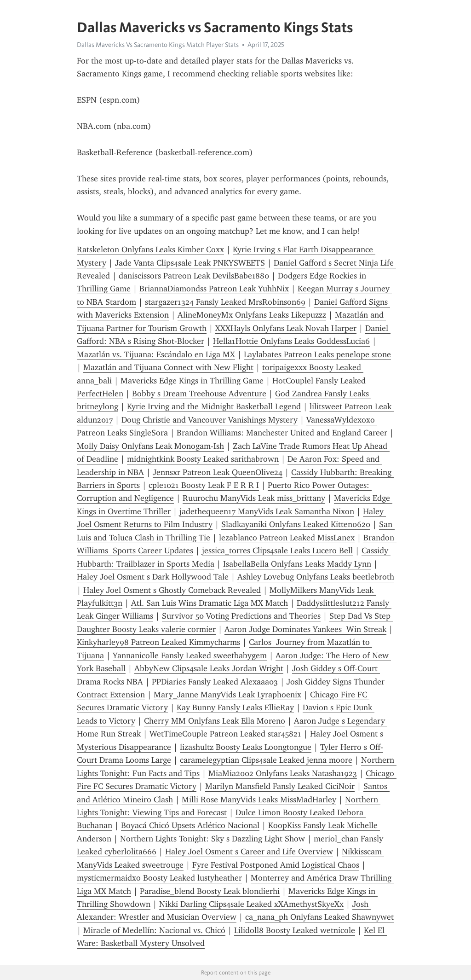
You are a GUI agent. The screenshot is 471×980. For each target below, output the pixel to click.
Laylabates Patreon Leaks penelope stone (317, 354)
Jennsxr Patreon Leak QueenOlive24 (218, 472)
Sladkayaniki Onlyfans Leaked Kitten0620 (296, 524)
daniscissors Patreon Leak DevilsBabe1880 (194, 276)
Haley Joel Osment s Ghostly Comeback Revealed (172, 590)
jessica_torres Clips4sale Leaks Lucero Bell (277, 551)
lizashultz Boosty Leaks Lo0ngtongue (246, 747)
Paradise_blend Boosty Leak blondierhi (210, 891)
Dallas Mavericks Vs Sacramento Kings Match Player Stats (158, 45)
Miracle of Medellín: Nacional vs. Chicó (154, 930)
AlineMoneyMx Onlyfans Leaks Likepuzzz (252, 315)
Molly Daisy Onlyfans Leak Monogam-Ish (150, 446)
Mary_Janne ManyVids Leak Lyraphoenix (227, 695)
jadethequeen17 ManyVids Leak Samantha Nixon (267, 511)
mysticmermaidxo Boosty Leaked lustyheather (159, 878)
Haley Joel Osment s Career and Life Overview (249, 852)
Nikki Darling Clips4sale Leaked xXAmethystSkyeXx (251, 904)
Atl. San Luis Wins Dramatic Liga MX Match (210, 603)
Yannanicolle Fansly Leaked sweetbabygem (190, 655)
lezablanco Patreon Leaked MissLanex (287, 538)
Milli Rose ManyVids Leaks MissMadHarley (259, 800)
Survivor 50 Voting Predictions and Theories (241, 616)
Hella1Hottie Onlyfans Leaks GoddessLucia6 (291, 341)
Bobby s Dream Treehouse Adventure (199, 394)
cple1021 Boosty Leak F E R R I (204, 485)
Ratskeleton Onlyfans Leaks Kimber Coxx (150, 249)
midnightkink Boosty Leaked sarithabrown (203, 459)
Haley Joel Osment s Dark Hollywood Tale (153, 577)
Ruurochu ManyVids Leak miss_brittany (254, 498)
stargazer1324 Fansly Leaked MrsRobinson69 (225, 302)
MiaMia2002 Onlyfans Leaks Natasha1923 (283, 773)
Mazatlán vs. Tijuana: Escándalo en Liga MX (156, 354)
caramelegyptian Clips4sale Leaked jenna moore (266, 760)
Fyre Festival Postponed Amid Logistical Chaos (276, 865)
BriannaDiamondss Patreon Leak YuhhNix (214, 289)
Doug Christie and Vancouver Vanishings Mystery (210, 420)
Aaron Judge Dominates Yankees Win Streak (305, 629)
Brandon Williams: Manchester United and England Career (282, 433)
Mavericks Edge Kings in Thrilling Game (192, 381)
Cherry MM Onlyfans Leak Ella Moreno (215, 721)
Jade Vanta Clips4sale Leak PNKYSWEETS (190, 263)
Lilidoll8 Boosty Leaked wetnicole (295, 930)
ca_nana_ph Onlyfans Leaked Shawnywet (319, 917)
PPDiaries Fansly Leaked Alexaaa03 (215, 682)
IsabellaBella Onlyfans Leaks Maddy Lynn (297, 564)
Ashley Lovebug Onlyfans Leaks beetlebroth (316, 577)
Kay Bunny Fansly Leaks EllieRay (235, 707)
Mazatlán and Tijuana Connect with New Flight (168, 367)
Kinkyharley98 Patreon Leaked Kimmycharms (158, 642)
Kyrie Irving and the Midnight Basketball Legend (214, 406)
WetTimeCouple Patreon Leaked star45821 (225, 734)
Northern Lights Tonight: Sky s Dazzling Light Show (213, 839)
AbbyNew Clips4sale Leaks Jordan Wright (209, 668)
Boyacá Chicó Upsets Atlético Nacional (190, 825)
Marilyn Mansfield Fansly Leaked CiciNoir (280, 786)
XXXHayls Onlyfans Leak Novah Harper (286, 328)
